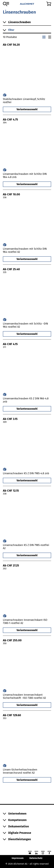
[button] (27, 30)
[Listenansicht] (50, 37)
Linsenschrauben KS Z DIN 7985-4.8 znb (26, 473)
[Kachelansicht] (44, 37)
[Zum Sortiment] (6, 4)
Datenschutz (36, 858)
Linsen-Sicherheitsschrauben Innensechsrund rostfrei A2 (20, 771)
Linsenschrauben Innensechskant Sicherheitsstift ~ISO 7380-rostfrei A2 (24, 696)
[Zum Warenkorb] (49, 4)
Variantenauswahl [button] (27, 109)
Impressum (18, 858)
